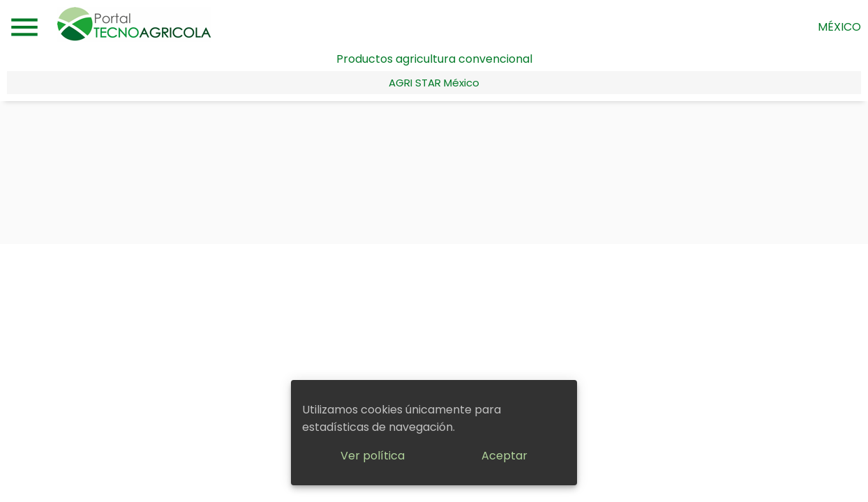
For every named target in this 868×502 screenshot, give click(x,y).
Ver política (373, 456)
